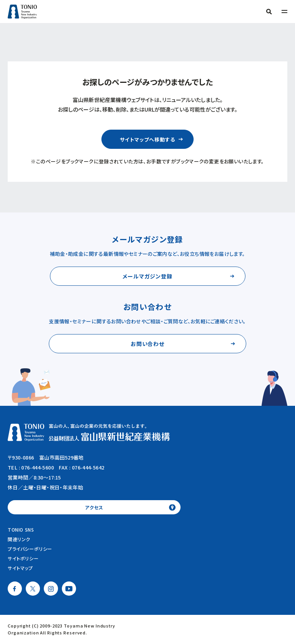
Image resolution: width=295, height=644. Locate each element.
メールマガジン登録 (147, 276)
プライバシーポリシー (30, 549)
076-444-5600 (37, 467)
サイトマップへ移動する (147, 139)
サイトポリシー (23, 558)
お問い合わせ (148, 344)
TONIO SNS (21, 530)
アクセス (94, 507)
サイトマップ (20, 568)
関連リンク (19, 539)
